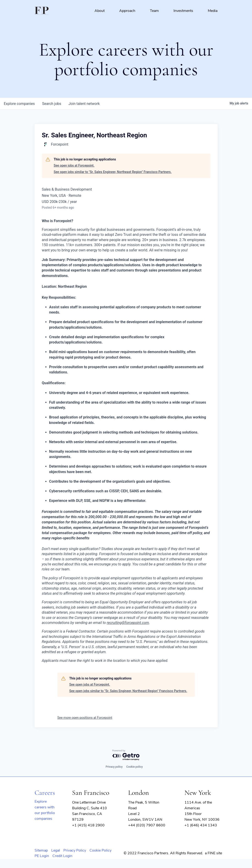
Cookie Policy (100, 850)
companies (19, 104)
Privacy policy (114, 767)
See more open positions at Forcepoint (85, 718)
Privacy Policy (75, 850)
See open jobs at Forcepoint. (74, 165)
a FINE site (213, 853)
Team (154, 11)
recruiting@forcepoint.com (128, 623)
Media (213, 11)
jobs (52, 104)
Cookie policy (135, 767)
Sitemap (41, 850)
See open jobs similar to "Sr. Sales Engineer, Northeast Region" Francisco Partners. (113, 172)
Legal (56, 850)
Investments (183, 11)
